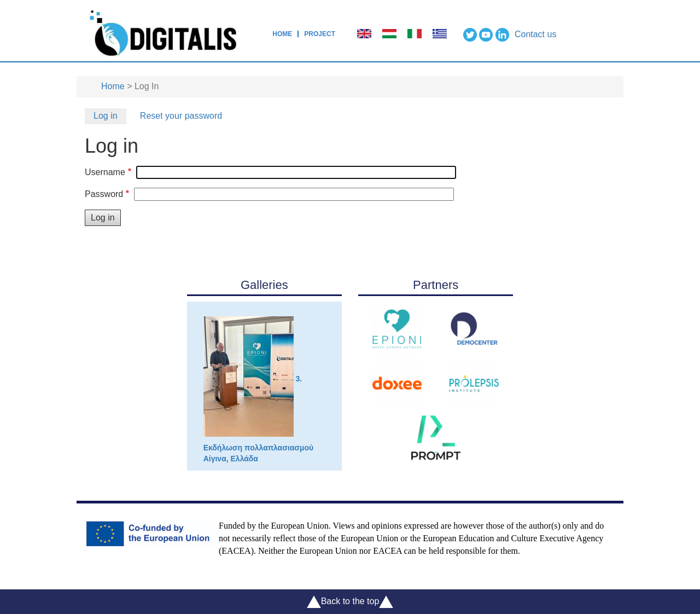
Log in (106, 116)
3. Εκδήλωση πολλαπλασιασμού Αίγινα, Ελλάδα (258, 390)
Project (320, 34)
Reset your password (181, 116)
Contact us (535, 34)
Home (282, 34)
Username (105, 172)
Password (104, 194)
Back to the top (350, 602)
